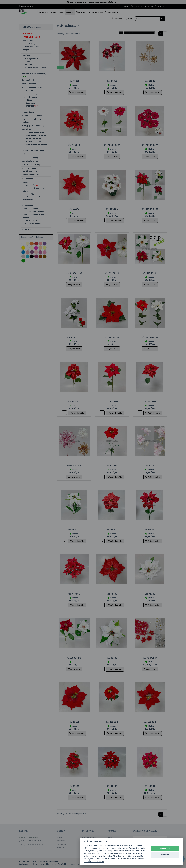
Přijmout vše (165, 848)
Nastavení (165, 855)
